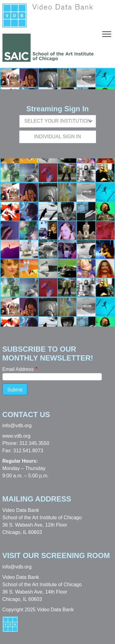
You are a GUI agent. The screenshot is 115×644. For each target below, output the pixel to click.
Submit (15, 390)
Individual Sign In (57, 137)
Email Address (18, 369)
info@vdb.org (17, 426)
